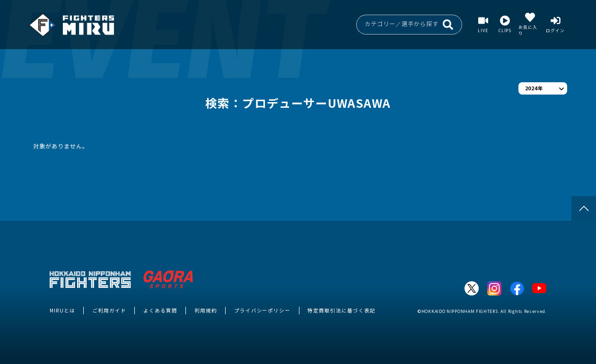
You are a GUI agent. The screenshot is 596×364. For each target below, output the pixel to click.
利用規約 (206, 310)
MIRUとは (62, 310)
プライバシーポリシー (263, 310)
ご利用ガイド (109, 310)
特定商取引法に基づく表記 (342, 310)
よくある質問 (160, 310)
